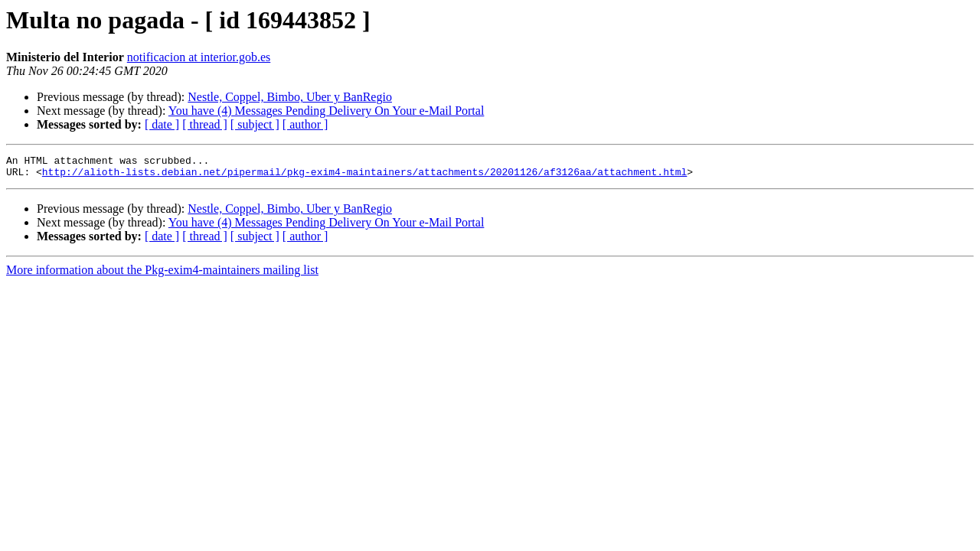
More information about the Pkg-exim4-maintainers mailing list (162, 274)
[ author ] (305, 124)
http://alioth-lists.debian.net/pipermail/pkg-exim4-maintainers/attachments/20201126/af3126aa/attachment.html (364, 176)
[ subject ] (255, 124)
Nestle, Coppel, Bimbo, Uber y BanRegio (290, 97)
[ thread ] (205, 124)
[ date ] (162, 124)
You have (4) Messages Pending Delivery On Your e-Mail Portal (327, 111)
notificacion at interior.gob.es (199, 57)
